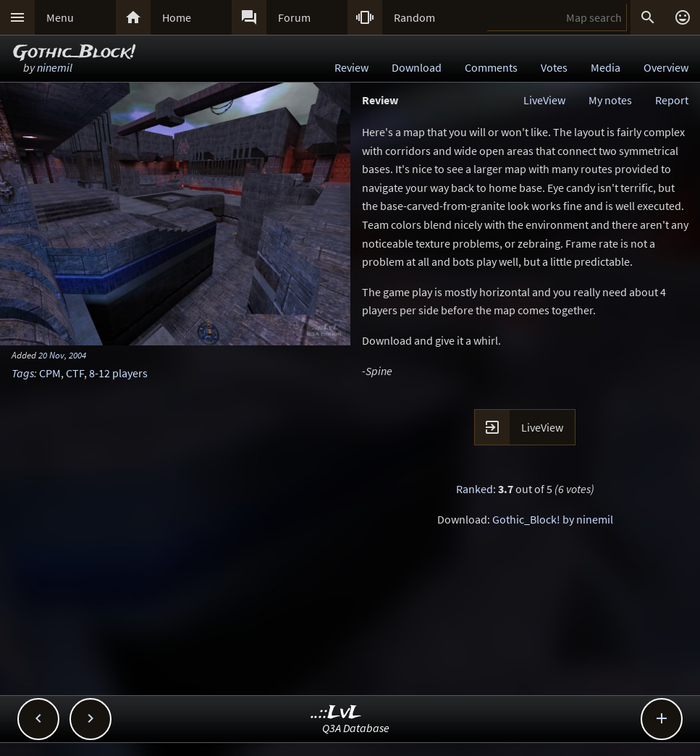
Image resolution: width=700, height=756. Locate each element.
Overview (666, 67)
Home (177, 17)
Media (606, 67)
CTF (75, 373)
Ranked (475, 489)
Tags (23, 373)
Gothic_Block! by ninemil (553, 519)
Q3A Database (356, 728)
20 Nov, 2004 (62, 355)
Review (351, 67)
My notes (610, 100)
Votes (554, 67)
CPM (50, 373)
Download (417, 67)
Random (414, 17)
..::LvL (336, 713)
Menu (60, 17)
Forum (294, 17)
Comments (491, 67)
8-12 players (118, 373)
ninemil (55, 67)
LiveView (544, 100)
